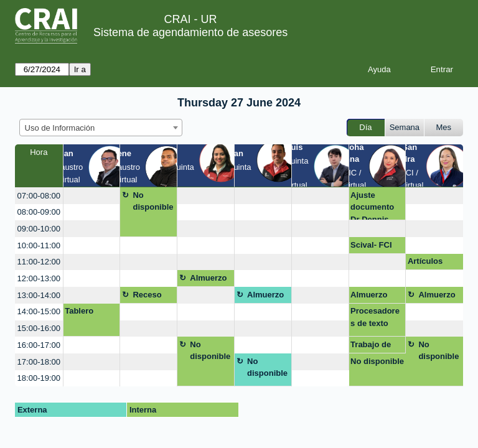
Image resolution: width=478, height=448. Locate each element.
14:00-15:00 (39, 311)
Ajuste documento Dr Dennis (372, 206)
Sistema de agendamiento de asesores (190, 32)
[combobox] (101, 128)
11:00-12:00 (39, 262)
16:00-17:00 (39, 345)
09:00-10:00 (39, 229)
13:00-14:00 (39, 295)
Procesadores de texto (375, 317)
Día (365, 127)
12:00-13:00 (39, 278)
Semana (405, 127)
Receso (147, 295)
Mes (444, 127)
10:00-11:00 (39, 245)
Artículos (425, 261)
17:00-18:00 (39, 362)
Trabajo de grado (371, 347)
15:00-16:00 (39, 328)
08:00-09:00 (39, 212)
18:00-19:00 (39, 378)
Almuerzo (208, 278)
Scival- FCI (371, 245)
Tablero (79, 311)
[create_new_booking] (92, 196)
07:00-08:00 (39, 196)
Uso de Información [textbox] (60, 128)
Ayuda (379, 69)
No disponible (153, 201)
